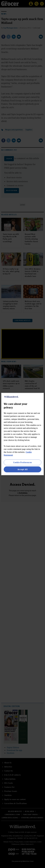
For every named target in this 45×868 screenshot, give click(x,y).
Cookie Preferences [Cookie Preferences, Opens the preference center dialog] (22, 462)
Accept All (23, 469)
